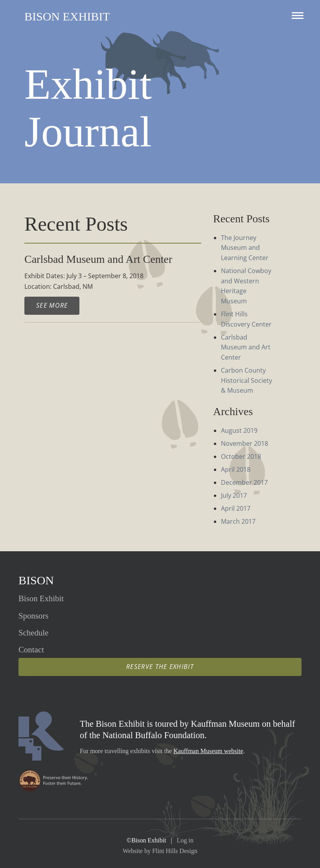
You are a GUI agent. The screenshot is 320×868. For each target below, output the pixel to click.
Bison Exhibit (67, 16)
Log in (185, 840)
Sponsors (33, 616)
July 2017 (234, 495)
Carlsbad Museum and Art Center (246, 347)
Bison (36, 580)
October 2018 (241, 456)
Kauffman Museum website (208, 751)
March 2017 (238, 521)
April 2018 (236, 469)
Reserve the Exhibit (160, 667)
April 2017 (236, 508)
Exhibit (41, 598)
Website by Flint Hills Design (160, 851)
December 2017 (244, 482)
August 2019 (239, 430)
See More (52, 305)
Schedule (33, 633)
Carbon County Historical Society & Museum (246, 380)
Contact (31, 649)
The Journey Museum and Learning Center (245, 248)
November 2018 (245, 443)
